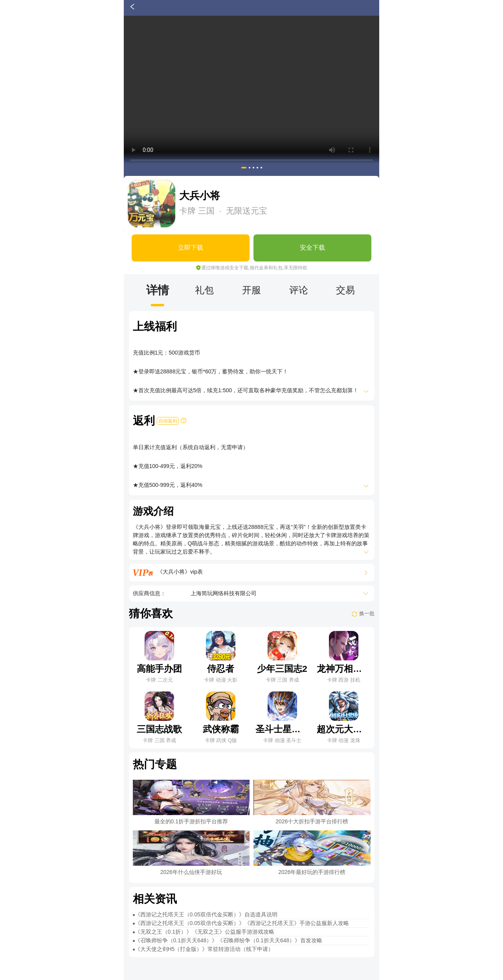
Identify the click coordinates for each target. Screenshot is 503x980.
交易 (345, 290)
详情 (158, 290)
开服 (251, 290)
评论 (299, 290)
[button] (244, 168)
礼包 (204, 290)
